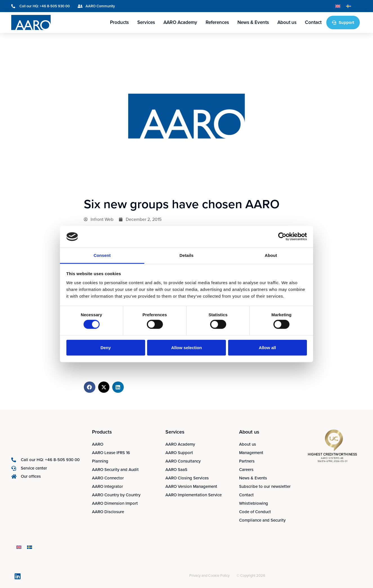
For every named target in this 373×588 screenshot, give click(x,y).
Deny (106, 347)
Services (146, 22)
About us (287, 22)
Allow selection (186, 347)
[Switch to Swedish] (349, 6)
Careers (246, 470)
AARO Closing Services (187, 478)
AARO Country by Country (116, 495)
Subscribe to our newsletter (265, 486)
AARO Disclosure (108, 512)
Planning (100, 461)
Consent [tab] (102, 255)
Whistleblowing (254, 503)
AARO (98, 444)
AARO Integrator (107, 486)
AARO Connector (108, 478)
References (217, 22)
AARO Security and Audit (115, 470)
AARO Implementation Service (194, 495)
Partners (247, 461)
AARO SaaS (176, 470)
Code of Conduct (255, 512)
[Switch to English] (338, 6)
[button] (90, 387)
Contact (313, 22)
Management (251, 453)
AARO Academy (180, 22)
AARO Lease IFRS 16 (111, 453)
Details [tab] (186, 255)
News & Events (253, 22)
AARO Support (179, 453)
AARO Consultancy (183, 461)
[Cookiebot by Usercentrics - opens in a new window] (282, 237)
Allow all (267, 347)
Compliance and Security (262, 520)
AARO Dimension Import (115, 503)
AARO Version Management (191, 486)
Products (119, 22)
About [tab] (271, 255)
